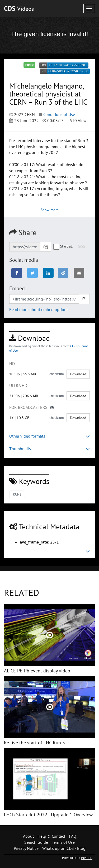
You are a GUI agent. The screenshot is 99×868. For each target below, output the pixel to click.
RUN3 (17, 494)
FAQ (73, 836)
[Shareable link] (25, 247)
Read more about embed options (39, 309)
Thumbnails (49, 449)
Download (78, 374)
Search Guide (36, 842)
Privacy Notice (26, 848)
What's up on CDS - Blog (64, 848)
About (28, 836)
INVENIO (87, 858)
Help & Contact (51, 836)
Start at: (63, 246)
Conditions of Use (59, 114)
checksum (57, 374)
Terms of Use (63, 842)
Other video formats (49, 436)
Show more (50, 210)
